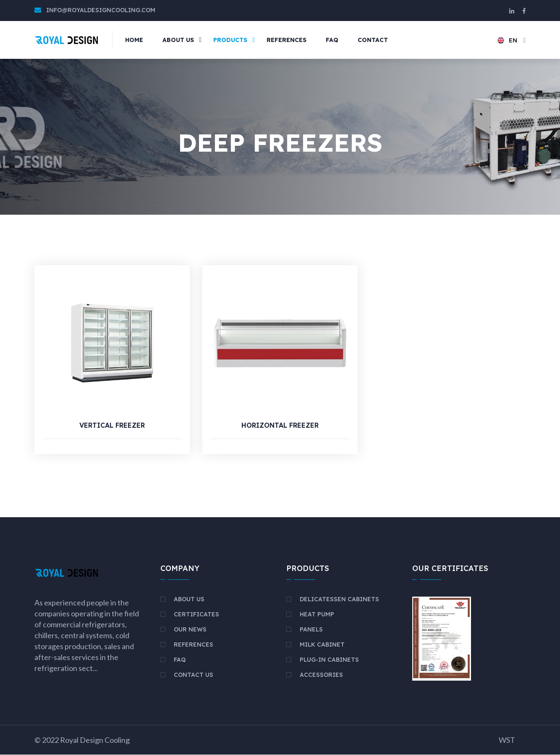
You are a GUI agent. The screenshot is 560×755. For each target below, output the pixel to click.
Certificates (196, 615)
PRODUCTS (230, 40)
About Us (189, 600)
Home (134, 40)
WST (507, 740)
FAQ (332, 40)
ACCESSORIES (321, 675)
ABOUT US (178, 40)
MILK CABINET (322, 645)
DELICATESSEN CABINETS (339, 600)
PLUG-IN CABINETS (329, 660)
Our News (190, 630)
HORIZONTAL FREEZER (280, 426)
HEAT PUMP (317, 615)
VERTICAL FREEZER (112, 426)
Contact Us (194, 675)
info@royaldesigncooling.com (101, 10)
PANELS (311, 630)
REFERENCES (287, 40)
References (194, 645)
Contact (373, 40)
